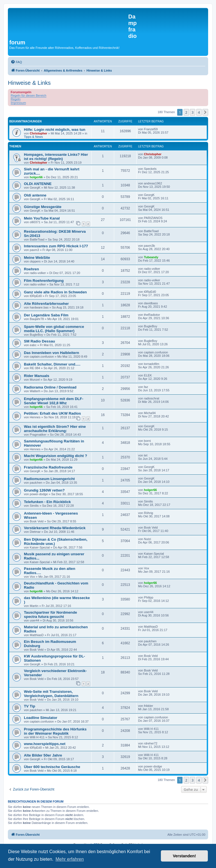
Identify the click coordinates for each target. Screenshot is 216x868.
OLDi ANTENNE (38, 184)
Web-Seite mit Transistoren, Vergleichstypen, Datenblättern (51, 694)
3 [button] (193, 112)
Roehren (31, 269)
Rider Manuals (37, 376)
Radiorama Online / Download (50, 387)
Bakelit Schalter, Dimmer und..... (52, 364)
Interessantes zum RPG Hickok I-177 (56, 246)
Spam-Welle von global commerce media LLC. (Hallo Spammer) (54, 329)
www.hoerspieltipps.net (45, 744)
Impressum (18, 103)
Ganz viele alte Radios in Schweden (55, 292)
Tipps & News (33, 137)
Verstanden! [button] (184, 856)
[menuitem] (16, 62)
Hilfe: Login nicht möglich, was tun (55, 130)
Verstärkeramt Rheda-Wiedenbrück (55, 528)
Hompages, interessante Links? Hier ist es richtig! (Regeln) (56, 157)
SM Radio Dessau (40, 341)
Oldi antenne (35, 195)
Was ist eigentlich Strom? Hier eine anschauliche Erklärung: (55, 429)
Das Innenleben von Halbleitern (51, 353)
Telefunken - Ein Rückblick (47, 502)
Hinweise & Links (29, 83)
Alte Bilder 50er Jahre (43, 755)
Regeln (16, 99)
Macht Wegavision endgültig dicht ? (56, 456)
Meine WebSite (37, 258)
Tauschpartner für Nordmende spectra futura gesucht (50, 615)
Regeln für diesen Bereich (29, 95)
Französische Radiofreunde (48, 467)
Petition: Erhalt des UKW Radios (52, 413)
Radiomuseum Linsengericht (49, 479)
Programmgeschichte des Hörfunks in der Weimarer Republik (55, 731)
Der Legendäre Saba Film (46, 315)
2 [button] (186, 112)
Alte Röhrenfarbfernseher (46, 304)
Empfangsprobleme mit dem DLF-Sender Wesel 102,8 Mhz (54, 401)
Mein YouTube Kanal (42, 218)
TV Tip (30, 706)
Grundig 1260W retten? (44, 490)
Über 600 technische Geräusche (52, 767)
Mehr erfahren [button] (70, 859)
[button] (205, 112)
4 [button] (199, 112)
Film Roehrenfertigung (44, 281)
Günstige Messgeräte (43, 207)
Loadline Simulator (41, 718)
